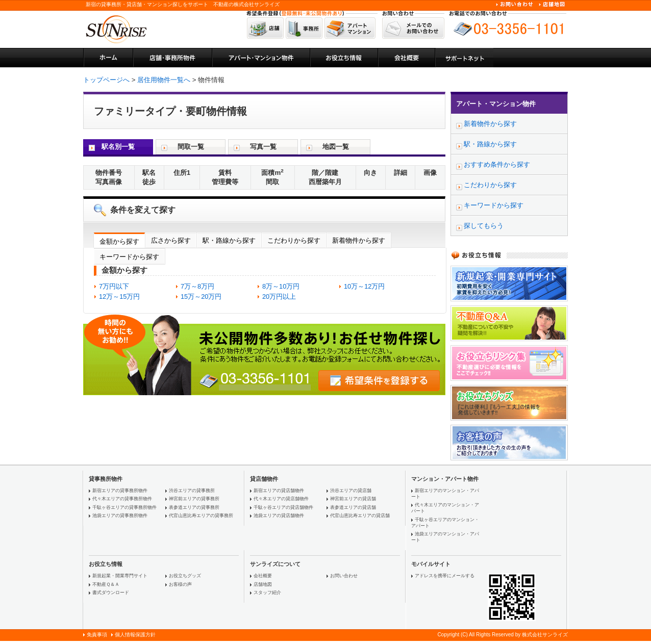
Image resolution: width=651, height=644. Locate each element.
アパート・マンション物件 (496, 104)
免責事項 (97, 635)
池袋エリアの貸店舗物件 (279, 516)
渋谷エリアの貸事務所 (192, 491)
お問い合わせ (344, 576)
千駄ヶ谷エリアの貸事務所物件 (124, 507)
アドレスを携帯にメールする (445, 576)
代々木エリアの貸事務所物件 (122, 499)
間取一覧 (191, 147)
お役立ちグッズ (185, 576)
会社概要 (263, 576)
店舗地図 (263, 584)
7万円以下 (114, 286)
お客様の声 (180, 584)
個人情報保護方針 (135, 635)
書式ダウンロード (111, 593)
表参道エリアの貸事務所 (194, 507)
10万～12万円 (364, 286)
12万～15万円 (119, 297)
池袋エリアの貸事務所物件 (120, 516)
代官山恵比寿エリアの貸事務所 (201, 516)
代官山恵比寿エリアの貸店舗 (360, 516)
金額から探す (119, 241)
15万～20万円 (201, 297)
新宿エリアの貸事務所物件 (120, 491)
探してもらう (484, 226)
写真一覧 (263, 147)
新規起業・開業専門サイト (120, 576)
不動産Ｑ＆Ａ (106, 584)
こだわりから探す (294, 240)
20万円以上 (279, 297)
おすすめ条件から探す (497, 164)
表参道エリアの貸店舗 (353, 507)
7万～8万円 (197, 286)
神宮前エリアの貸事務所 (194, 499)
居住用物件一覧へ (164, 80)
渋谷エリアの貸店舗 (351, 491)
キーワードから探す (129, 257)
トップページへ (106, 80)
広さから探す (171, 240)
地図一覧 (336, 147)
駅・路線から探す (229, 240)
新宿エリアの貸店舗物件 (279, 491)
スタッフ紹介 (267, 593)
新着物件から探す (359, 240)
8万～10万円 (281, 286)
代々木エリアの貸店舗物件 (281, 499)
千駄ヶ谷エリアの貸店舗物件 (283, 507)
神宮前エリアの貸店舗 (353, 499)
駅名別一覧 (118, 147)
